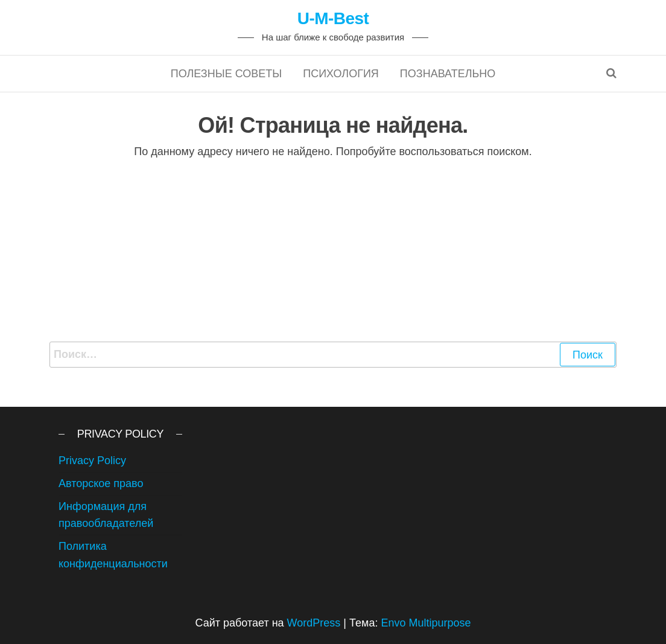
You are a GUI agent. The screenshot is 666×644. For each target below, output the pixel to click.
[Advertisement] (333, 251)
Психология (341, 74)
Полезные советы (227, 74)
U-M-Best (333, 18)
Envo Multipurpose (426, 623)
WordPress (314, 623)
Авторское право (101, 483)
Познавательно (448, 74)
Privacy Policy (92, 461)
